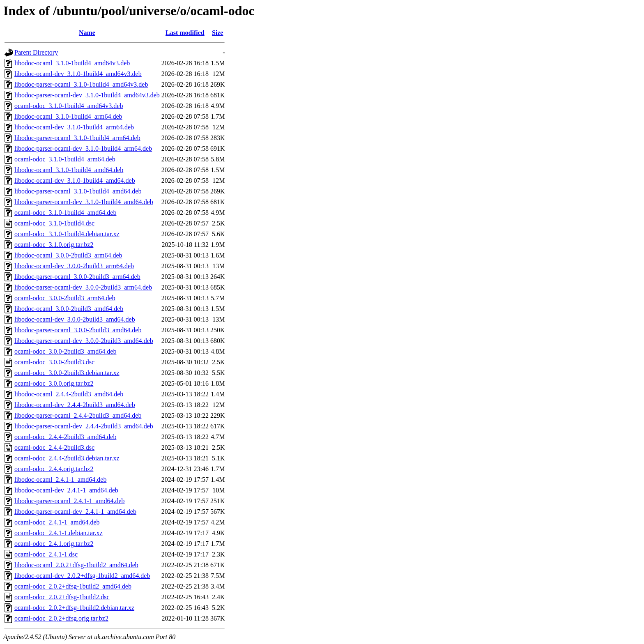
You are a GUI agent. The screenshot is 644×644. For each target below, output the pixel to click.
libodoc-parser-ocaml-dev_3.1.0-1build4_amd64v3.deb (87, 95)
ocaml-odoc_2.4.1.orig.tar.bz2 (54, 544)
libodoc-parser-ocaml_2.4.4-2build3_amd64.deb (78, 415)
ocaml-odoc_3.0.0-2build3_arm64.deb (65, 298)
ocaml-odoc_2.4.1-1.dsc (46, 554)
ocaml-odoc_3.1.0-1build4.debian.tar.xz (67, 234)
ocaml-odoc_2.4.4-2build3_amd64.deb (65, 437)
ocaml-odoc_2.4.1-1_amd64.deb (57, 522)
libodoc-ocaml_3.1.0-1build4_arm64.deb (68, 116)
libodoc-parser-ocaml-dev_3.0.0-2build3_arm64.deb (83, 287)
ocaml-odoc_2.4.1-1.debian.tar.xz (59, 533)
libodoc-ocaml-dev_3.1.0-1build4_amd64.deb (75, 181)
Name (87, 33)
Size (218, 33)
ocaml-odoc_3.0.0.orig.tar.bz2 (54, 383)
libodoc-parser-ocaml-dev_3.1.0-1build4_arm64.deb (83, 148)
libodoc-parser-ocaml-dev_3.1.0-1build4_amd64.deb (84, 202)
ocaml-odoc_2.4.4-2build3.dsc (54, 447)
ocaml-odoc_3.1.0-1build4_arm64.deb (65, 159)
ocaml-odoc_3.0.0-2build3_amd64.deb (65, 351)
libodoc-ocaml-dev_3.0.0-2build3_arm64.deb (74, 266)
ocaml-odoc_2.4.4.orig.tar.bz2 (54, 469)
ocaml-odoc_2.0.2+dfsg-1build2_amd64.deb (73, 586)
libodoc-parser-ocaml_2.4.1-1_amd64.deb (69, 501)
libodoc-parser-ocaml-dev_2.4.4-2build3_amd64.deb (84, 426)
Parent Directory (36, 52)
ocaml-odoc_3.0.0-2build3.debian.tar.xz (67, 373)
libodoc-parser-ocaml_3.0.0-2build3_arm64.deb (77, 277)
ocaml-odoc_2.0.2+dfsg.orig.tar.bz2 (61, 618)
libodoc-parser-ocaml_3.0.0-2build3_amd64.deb (78, 330)
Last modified (185, 33)
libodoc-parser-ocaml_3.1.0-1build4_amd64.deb (78, 191)
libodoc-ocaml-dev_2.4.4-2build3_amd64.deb (75, 405)
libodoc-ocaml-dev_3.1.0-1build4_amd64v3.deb (78, 74)
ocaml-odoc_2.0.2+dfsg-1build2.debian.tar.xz (74, 608)
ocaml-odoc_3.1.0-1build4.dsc (54, 223)
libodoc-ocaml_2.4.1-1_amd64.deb (60, 480)
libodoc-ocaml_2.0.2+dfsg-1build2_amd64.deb (76, 565)
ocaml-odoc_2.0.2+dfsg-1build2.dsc (62, 597)
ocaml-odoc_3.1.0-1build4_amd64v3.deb (69, 106)
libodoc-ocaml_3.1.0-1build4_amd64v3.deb (72, 63)
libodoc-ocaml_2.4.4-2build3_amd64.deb (69, 394)
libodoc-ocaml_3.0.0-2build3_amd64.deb (69, 309)
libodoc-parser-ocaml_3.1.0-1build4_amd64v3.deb (81, 84)
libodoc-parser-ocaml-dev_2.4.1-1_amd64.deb (75, 512)
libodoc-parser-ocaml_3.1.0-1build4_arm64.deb (77, 138)
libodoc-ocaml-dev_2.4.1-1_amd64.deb (66, 490)
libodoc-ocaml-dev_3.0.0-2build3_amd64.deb (75, 319)
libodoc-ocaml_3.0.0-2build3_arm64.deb (68, 255)
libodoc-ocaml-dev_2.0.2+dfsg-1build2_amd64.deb (82, 576)
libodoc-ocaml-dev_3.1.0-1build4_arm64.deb (74, 127)
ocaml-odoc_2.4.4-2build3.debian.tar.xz (67, 458)
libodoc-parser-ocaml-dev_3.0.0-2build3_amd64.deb (84, 341)
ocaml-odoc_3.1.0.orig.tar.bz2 (54, 245)
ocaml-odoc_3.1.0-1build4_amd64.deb (65, 213)
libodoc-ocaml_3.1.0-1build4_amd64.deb (69, 170)
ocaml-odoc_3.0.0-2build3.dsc (54, 362)
